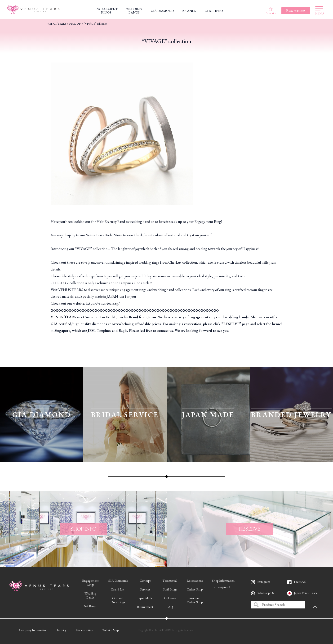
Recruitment (145, 607)
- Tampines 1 (222, 587)
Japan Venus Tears (305, 593)
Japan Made (145, 598)
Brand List (118, 589)
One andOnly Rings (118, 600)
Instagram (264, 582)
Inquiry (62, 630)
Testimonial (170, 581)
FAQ (170, 607)
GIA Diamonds (118, 581)
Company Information (33, 630)
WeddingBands (90, 595)
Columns (170, 598)
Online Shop (195, 589)
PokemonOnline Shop (195, 600)
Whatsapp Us (266, 593)
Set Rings (90, 606)
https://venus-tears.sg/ (103, 303)
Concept (145, 581)
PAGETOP (322, 607)
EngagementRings (90, 583)
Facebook (300, 582)
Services (145, 589)
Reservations (195, 581)
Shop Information (223, 581)
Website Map (110, 630)
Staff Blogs (170, 589)
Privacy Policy (84, 630)
